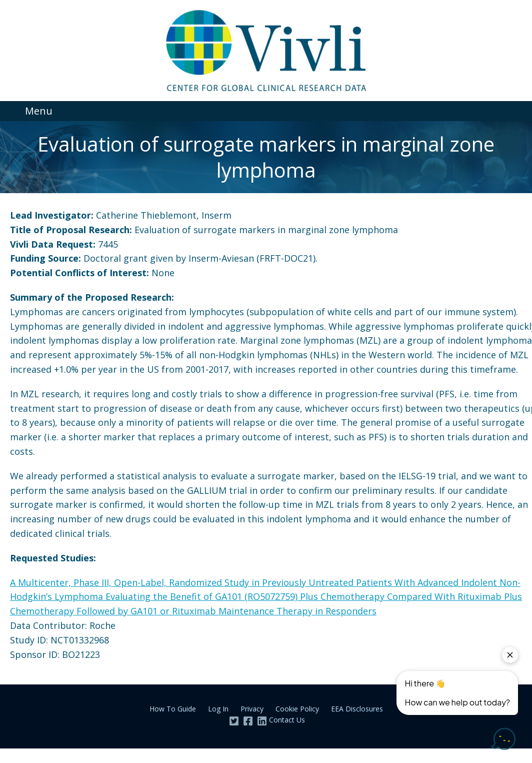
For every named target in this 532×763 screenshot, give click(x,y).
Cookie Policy (297, 709)
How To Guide (173, 709)
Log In (218, 709)
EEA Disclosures (357, 709)
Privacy (252, 709)
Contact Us (287, 720)
